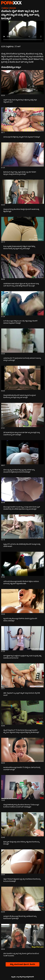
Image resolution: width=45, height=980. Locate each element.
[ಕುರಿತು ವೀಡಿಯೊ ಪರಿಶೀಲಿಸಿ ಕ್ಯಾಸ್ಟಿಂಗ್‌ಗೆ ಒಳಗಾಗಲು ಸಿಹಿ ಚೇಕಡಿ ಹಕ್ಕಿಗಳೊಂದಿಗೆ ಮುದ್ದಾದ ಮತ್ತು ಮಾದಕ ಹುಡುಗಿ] (22, 527)
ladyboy (5, 8)
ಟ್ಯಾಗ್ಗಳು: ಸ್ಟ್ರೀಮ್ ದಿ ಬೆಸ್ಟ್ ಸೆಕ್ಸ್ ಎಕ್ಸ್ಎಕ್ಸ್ (11, 3)
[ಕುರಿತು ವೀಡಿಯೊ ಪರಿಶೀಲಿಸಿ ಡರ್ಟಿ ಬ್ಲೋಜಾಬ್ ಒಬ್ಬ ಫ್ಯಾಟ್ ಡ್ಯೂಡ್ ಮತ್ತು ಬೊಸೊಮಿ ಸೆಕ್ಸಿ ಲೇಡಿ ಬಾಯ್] (22, 675)
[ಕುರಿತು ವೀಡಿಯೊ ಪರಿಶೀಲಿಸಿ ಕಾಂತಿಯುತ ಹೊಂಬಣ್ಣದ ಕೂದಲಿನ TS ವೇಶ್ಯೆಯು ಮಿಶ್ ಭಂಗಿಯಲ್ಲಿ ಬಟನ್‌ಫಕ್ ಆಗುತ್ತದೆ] (22, 750)
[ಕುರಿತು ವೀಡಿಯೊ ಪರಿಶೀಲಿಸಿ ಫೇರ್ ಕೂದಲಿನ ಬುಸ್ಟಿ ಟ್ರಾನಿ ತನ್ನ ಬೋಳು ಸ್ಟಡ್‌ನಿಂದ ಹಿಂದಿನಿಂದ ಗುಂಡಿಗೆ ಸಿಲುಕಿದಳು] (22, 936)
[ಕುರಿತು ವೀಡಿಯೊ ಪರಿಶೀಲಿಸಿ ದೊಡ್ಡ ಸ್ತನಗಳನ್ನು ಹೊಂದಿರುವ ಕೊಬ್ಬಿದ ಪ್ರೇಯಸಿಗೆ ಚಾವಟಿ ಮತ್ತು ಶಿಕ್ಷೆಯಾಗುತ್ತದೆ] (22, 192)
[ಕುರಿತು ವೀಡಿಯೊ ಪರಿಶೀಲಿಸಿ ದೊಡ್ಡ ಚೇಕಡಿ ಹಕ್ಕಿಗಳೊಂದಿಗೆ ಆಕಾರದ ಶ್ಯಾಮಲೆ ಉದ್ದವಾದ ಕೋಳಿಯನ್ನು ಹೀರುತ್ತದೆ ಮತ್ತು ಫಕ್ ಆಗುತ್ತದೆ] (22, 378)
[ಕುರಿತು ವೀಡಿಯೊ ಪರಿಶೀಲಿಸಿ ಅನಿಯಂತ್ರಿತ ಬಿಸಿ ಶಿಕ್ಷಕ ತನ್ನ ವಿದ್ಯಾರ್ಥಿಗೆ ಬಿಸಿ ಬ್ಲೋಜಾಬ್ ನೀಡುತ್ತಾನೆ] (22, 119)
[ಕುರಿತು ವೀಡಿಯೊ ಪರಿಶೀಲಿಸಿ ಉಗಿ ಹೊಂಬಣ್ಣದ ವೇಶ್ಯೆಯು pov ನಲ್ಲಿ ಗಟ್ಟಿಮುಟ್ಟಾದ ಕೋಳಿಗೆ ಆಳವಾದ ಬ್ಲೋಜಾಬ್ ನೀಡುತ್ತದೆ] (22, 303)
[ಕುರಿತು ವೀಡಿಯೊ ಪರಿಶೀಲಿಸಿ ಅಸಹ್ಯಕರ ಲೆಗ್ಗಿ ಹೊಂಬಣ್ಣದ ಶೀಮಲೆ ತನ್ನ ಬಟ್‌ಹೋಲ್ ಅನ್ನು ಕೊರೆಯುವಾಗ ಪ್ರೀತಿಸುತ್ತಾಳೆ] (22, 899)
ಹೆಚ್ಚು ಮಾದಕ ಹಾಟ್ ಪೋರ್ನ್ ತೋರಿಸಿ (22, 964)
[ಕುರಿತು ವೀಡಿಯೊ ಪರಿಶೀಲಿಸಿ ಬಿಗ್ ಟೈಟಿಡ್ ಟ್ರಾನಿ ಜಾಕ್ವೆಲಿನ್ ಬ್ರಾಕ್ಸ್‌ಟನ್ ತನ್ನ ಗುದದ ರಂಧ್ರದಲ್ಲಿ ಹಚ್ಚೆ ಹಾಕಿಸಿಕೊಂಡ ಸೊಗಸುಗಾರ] (22, 638)
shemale (13, 8)
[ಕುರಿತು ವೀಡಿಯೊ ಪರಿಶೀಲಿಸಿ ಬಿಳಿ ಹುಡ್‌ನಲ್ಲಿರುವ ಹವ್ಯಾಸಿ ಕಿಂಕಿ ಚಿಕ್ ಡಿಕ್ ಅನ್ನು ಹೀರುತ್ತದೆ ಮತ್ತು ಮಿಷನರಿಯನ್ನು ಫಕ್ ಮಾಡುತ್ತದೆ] (22, 415)
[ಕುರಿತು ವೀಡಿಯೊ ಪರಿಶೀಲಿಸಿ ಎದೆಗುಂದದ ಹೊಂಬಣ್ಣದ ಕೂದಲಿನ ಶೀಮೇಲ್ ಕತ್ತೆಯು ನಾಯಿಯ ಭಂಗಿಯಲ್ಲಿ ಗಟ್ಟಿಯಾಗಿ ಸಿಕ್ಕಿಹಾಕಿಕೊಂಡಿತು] (22, 564)
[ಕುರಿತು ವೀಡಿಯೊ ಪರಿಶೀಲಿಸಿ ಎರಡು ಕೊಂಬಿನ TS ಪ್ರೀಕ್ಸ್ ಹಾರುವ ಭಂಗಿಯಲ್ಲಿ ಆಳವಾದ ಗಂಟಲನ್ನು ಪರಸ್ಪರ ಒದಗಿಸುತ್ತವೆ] (22, 341)
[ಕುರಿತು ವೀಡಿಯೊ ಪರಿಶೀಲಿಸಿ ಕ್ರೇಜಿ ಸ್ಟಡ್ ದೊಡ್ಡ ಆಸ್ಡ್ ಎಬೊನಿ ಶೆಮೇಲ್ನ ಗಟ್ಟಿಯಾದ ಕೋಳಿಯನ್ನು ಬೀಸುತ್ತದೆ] (22, 824)
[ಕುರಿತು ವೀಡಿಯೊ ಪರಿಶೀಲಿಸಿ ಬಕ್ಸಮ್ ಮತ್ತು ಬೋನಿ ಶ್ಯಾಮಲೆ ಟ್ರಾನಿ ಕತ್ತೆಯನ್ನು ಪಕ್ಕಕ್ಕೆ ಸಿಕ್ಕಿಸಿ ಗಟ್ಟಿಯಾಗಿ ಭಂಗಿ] (22, 82)
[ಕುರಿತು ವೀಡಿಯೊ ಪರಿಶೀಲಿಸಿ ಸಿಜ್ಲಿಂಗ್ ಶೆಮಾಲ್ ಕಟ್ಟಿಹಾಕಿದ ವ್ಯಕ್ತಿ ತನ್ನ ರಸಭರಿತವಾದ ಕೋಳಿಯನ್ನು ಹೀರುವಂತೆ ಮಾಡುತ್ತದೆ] (22, 861)
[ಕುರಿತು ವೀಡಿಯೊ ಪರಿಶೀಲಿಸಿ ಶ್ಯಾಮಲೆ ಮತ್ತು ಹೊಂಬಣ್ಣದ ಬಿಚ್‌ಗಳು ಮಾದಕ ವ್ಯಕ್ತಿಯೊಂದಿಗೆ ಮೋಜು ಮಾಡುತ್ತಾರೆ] (22, 601)
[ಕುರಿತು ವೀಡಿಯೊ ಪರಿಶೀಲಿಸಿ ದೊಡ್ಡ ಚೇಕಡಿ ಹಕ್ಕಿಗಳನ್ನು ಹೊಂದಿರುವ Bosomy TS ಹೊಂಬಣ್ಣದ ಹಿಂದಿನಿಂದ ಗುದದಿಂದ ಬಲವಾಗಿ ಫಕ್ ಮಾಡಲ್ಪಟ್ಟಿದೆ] (22, 787)
